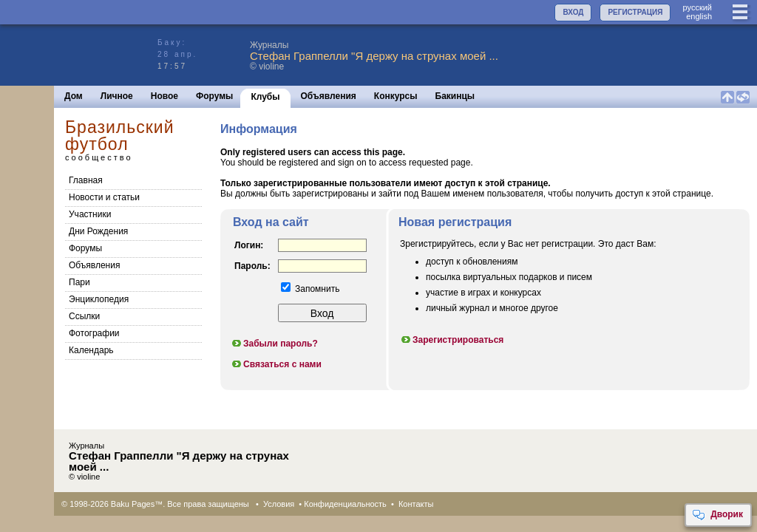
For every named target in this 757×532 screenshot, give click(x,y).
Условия (279, 504)
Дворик (717, 515)
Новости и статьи (104, 197)
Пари (79, 282)
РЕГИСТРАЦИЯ (635, 12)
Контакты (416, 504)
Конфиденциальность (345, 504)
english (699, 16)
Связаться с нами (276, 364)
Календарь (91, 350)
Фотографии (94, 333)
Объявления (329, 96)
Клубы (265, 97)
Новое (164, 96)
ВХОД (573, 12)
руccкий (697, 7)
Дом (74, 96)
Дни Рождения (98, 231)
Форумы (214, 96)
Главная (86, 180)
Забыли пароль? (274, 344)
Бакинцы (455, 96)
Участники (90, 214)
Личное (117, 96)
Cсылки (84, 316)
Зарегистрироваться (452, 340)
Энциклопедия (99, 299)
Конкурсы (396, 96)
